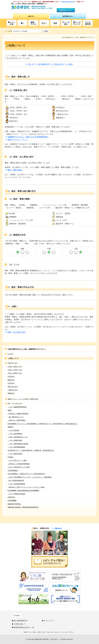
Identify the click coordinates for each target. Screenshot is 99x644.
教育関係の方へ (68, 16)
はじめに (11, 354)
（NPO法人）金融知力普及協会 (18, 414)
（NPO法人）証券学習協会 (16, 420)
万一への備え (66, 23)
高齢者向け (11, 393)
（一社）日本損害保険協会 (16, 484)
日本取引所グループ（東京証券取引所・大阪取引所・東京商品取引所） (31, 450)
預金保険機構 (12, 500)
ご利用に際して (20, 624)
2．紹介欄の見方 (43, 64)
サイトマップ (49, 621)
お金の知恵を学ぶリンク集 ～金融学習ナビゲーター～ (27, 349)
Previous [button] (33, 544)
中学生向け (11, 377)
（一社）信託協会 (13, 430)
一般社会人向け (13, 390)
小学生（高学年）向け (15, 373)
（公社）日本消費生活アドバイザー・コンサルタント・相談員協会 (30, 477)
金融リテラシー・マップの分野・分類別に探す (23, 399)
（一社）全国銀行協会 (15, 440)
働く (22, 23)
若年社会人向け (13, 387)
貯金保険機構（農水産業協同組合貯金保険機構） (24, 491)
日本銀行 (11, 457)
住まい (44, 23)
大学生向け (11, 383)
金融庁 (10, 410)
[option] (37, 543)
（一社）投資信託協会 (15, 454)
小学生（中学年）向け (15, 370)
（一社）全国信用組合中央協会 (18, 444)
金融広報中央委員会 (14, 504)
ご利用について (13, 358)
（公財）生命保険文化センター (18, 437)
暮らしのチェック (77, 23)
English (17, 615)
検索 (46, 31)
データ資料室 (88, 23)
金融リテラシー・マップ (18, 140)
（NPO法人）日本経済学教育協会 (19, 464)
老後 (55, 23)
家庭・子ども (33, 23)
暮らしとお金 (12, 23)
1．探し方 (30, 64)
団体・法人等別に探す (17, 332)
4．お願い (69, 64)
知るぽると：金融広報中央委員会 (32, 8)
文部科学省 (11, 497)
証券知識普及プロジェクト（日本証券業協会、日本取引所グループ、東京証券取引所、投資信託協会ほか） (43, 424)
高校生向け (11, 380)
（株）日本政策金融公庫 (16, 480)
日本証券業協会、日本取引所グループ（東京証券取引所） (27, 474)
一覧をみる (58, 528)
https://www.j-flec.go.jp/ (68, 2)
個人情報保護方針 (21, 621)
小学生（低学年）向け (15, 367)
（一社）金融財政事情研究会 (17, 407)
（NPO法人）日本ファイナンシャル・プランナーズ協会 (26, 487)
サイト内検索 (8, 31)
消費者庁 (11, 427)
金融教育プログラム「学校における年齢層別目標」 (28, 137)
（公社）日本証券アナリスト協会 (19, 467)
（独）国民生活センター (16, 417)
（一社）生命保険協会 (15, 434)
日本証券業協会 (13, 470)
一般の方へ (31, 16)
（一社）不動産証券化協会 (16, 494)
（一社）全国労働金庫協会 (16, 447)
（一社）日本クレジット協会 (17, 460)
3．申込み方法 (57, 64)
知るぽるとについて (66, 10)
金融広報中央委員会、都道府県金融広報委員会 (23, 507)
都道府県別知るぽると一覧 (24, 627)
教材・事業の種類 (15, 170)
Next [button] (66, 544)
